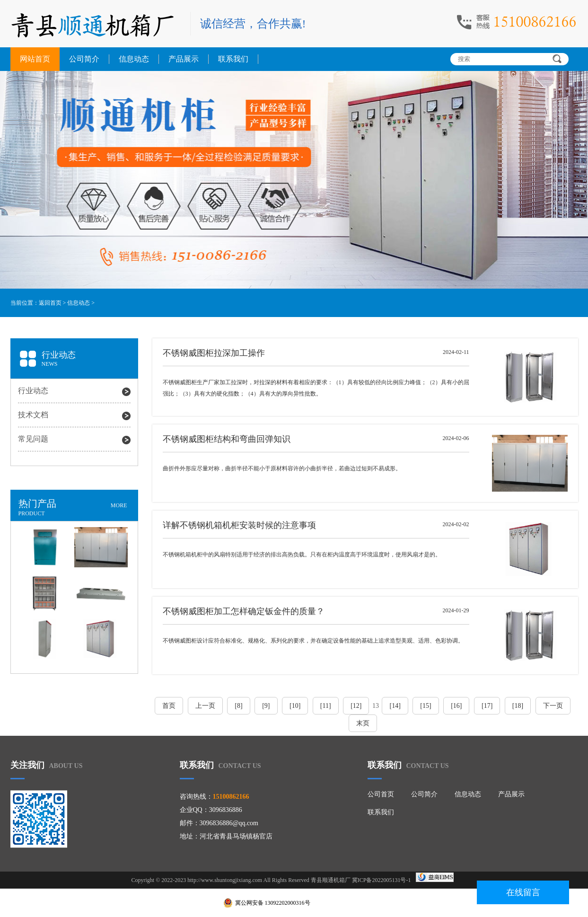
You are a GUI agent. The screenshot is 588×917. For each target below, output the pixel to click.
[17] (487, 706)
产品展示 (184, 59)
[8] (238, 706)
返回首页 (50, 303)
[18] (518, 706)
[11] (326, 706)
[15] (426, 706)
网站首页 (35, 59)
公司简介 (84, 59)
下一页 (553, 706)
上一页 (205, 706)
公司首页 (381, 794)
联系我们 (233, 59)
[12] (356, 706)
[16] (456, 706)
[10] (295, 706)
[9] (266, 706)
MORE (119, 505)
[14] (395, 706)
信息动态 (134, 59)
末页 (363, 723)
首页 (169, 706)
